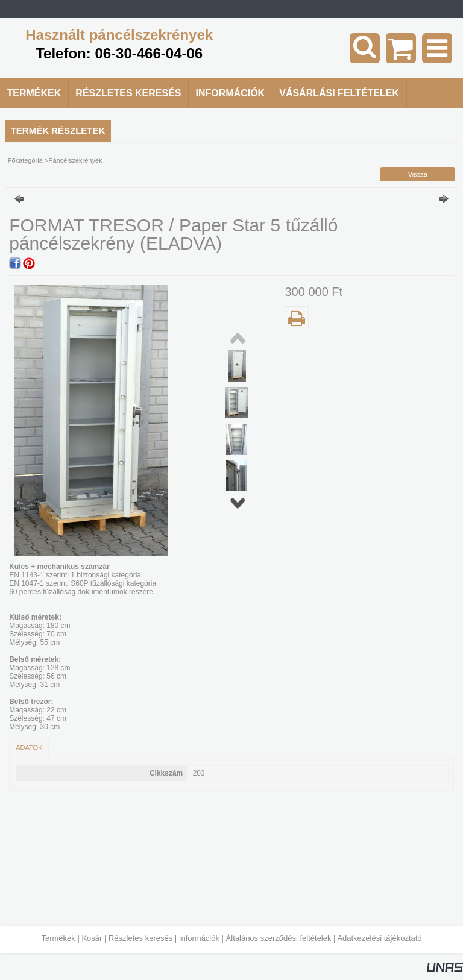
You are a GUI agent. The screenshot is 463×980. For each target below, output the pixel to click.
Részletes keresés (140, 938)
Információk (199, 938)
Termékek (58, 938)
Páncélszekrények (75, 160)
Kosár (92, 938)
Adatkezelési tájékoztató (379, 938)
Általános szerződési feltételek (279, 938)
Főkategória (25, 160)
